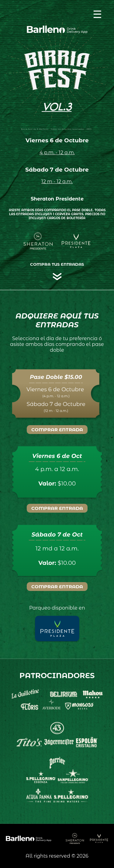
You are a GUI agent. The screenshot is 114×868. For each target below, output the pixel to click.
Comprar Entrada (57, 430)
